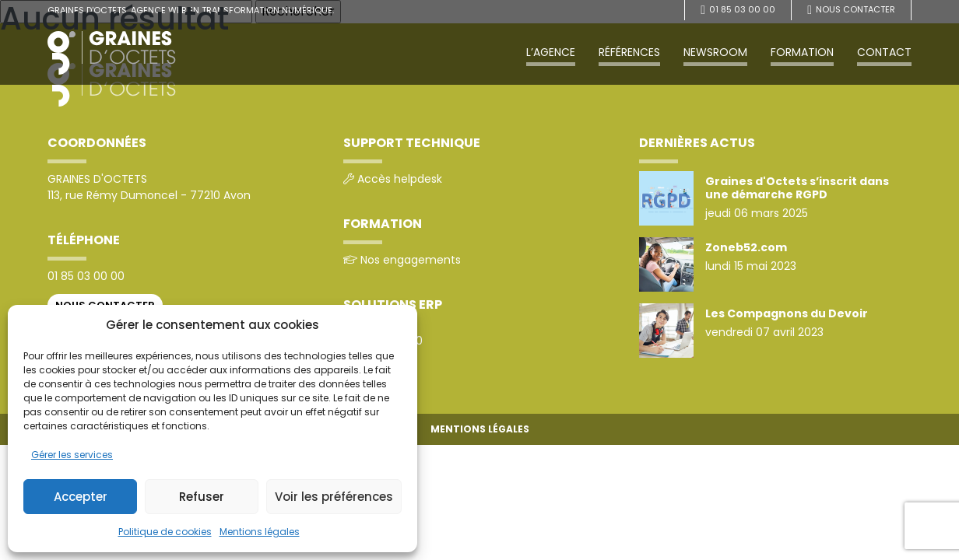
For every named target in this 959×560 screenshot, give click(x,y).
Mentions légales (260, 532)
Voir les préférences (334, 497)
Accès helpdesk (400, 179)
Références (629, 52)
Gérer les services (72, 455)
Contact (884, 52)
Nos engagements (411, 260)
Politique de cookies (165, 532)
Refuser (202, 497)
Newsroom (715, 52)
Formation (802, 52)
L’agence (551, 52)
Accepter (81, 497)
